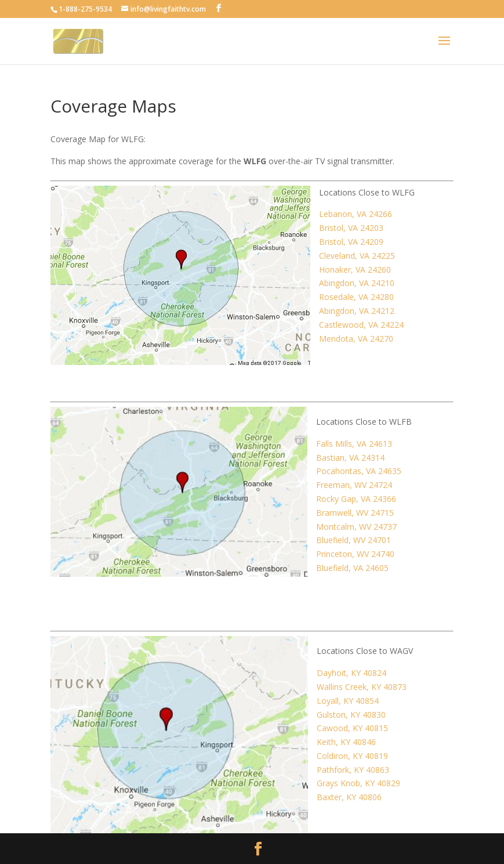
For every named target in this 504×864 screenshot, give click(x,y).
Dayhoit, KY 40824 (351, 673)
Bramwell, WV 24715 (355, 513)
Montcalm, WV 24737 (356, 527)
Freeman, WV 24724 (354, 485)
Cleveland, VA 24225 (357, 256)
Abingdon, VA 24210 (357, 283)
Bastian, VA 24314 (350, 458)
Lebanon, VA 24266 (356, 214)
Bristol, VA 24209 (351, 242)
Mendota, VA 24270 (356, 339)
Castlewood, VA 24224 (361, 325)
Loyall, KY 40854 (348, 701)
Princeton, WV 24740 (355, 554)
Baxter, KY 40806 (349, 797)
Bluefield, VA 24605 (352, 568)
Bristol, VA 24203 (351, 228)
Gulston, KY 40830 (351, 715)
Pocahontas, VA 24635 (359, 471)
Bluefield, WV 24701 (353, 540)
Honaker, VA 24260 (355, 270)
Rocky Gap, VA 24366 (356, 499)
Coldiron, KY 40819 (352, 756)
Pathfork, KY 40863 (353, 770)
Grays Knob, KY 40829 (358, 783)
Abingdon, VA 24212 (357, 311)
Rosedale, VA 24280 (356, 297)
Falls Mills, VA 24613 (354, 444)
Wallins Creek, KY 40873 (362, 687)
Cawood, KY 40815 (352, 728)
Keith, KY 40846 (346, 742)
